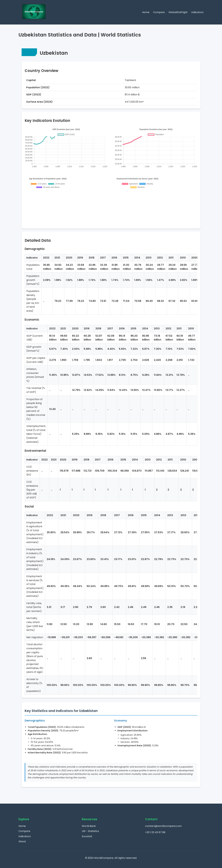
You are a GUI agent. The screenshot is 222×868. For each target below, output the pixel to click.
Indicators (197, 12)
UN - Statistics (90, 831)
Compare (159, 12)
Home (146, 12)
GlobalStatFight (178, 12)
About (22, 841)
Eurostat (87, 836)
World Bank (89, 826)
